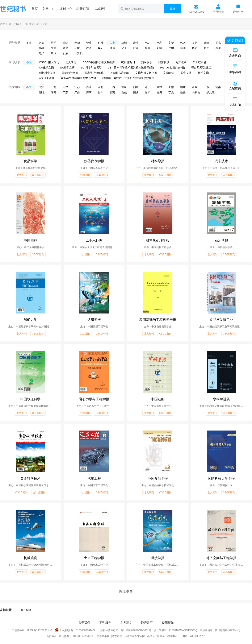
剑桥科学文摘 (47, 73)
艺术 (183, 43)
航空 (206, 48)
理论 (218, 48)
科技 (101, 43)
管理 (89, 43)
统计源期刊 (128, 62)
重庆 (124, 87)
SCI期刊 (99, 9)
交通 (54, 48)
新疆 (183, 92)
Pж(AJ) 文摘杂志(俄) (172, 68)
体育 (65, 48)
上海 (54, 87)
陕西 (136, 92)
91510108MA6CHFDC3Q (183, 630)
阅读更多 (126, 591)
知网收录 (147, 62)
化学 (159, 48)
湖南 (54, 92)
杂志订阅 (235, 102)
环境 (77, 48)
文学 (171, 43)
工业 (112, 43)
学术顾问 (234, 40)
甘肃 (148, 92)
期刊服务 (105, 623)
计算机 (78, 53)
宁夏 (171, 92)
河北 (101, 87)
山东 (206, 87)
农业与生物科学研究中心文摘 (78, 78)
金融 (77, 43)
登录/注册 (219, 12)
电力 (148, 43)
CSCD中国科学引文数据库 (99, 62)
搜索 (173, 9)
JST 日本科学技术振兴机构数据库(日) (131, 68)
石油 (65, 53)
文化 (195, 43)
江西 (195, 87)
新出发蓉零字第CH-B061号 (136, 630)
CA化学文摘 (46, 68)
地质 (112, 48)
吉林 (159, 87)
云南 (112, 92)
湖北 (42, 92)
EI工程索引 (199, 62)
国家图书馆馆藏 (94, 73)
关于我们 (84, 623)
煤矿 (101, 48)
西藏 (124, 92)
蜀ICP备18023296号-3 (39, 630)
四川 (136, 87)
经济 (65, 43)
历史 (195, 48)
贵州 (101, 92)
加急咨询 (235, 69)
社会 (136, 48)
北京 (42, 87)
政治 (54, 53)
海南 (89, 92)
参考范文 (126, 623)
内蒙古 (196, 92)
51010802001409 (86, 630)
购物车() (238, 12)
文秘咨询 (235, 85)
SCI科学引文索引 (91, 68)
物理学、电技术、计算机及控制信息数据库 (128, 78)
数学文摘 (203, 73)
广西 (77, 92)
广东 (65, 92)
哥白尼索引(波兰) (202, 68)
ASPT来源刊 (47, 78)
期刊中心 (66, 9)
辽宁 (148, 87)
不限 (29, 43)
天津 (65, 87)
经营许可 (147, 623)
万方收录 (181, 62)
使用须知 (168, 623)
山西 (112, 87)
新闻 (183, 48)
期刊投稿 (26, 610)
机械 (124, 43)
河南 (218, 87)
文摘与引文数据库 (146, 73)
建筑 (206, 43)
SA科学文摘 (67, 68)
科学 (148, 48)
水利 (159, 43)
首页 (35, 9)
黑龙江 (211, 92)
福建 (183, 87)
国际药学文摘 (70, 73)
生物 (171, 48)
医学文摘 (186, 73)
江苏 (77, 87)
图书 (218, 43)
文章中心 (49, 9)
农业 (136, 43)
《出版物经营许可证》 (82, 636)
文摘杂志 (169, 73)
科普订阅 (83, 9)
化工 (124, 48)
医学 (54, 43)
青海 (159, 92)
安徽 (171, 87)
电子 (42, 53)
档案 (42, 48)
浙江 (89, 87)
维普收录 (164, 62)
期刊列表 (14, 24)
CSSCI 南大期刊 (49, 62)
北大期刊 (71, 62)
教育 (42, 43)
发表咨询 (235, 53)
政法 (89, 48)
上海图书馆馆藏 (119, 73)
